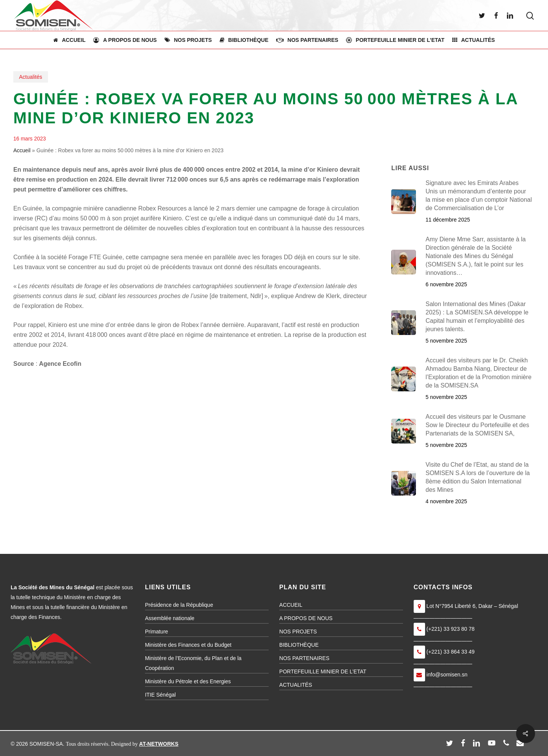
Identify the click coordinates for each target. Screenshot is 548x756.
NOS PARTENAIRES (304, 658)
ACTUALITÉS (296, 685)
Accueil (22, 150)
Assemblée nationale (170, 618)
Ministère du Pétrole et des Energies (188, 681)
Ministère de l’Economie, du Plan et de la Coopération (193, 663)
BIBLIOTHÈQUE (299, 645)
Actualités (31, 77)
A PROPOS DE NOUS (306, 618)
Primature (157, 632)
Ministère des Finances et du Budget (188, 645)
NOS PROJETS (298, 632)
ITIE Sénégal (160, 695)
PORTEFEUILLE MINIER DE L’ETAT (323, 671)
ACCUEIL (291, 605)
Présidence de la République (179, 605)
